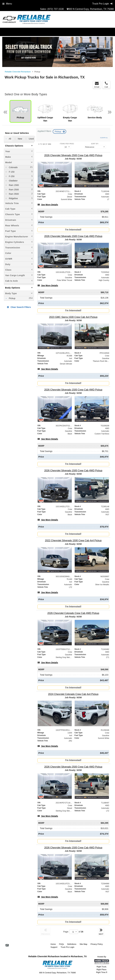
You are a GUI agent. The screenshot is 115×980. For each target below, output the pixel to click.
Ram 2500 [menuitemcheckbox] (13, 190)
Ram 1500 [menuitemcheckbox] (13, 185)
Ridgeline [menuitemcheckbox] (13, 198)
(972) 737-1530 (55, 9)
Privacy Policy (97, 944)
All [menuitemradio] (10, 139)
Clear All (104, 138)
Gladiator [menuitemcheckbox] (13, 181)
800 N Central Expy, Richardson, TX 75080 (90, 9)
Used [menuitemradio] (31, 139)
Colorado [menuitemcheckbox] (13, 167)
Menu (7, 4)
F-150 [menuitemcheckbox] (11, 172)
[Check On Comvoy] (7, 946)
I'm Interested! (73, 230)
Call (106, 85)
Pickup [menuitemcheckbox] (12, 298)
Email (97, 85)
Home (53, 944)
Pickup (58, 132)
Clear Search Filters (19, 307)
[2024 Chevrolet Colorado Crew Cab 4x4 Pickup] (73, 694)
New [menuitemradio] (20, 139)
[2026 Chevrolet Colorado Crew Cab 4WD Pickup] (73, 613)
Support (54, 947)
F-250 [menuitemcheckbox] (11, 176)
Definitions (72, 944)
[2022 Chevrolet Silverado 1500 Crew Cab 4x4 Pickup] (73, 540)
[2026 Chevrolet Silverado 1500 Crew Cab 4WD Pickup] (73, 236)
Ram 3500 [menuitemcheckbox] (13, 194)
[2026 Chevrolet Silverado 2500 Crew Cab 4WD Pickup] (73, 155)
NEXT (101, 931)
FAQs (61, 944)
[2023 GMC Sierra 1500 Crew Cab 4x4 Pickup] (73, 317)
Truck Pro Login (67, 947)
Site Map (83, 944)
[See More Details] (48, 205)
